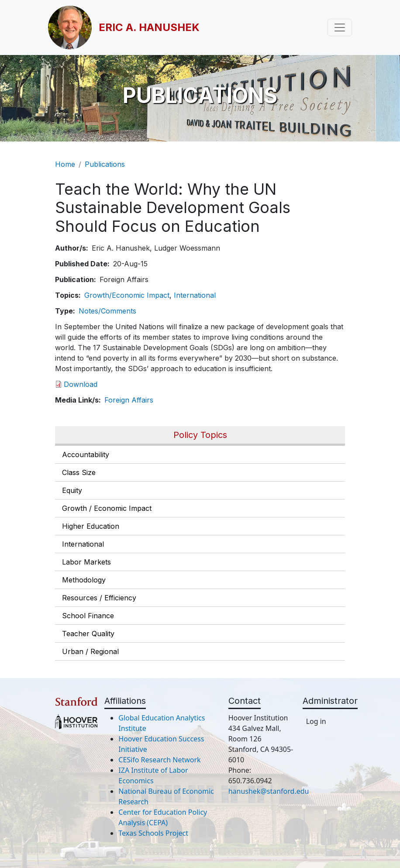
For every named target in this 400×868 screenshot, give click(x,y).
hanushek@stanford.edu (269, 791)
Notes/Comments (107, 311)
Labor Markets (86, 562)
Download (81, 384)
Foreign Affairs (129, 400)
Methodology (84, 580)
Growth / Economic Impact (107, 508)
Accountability (86, 455)
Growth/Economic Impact (127, 295)
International (83, 544)
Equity (72, 490)
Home (65, 164)
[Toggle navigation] (340, 28)
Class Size (79, 472)
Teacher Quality (88, 634)
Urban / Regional (90, 651)
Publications (105, 164)
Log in (316, 721)
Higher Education (91, 526)
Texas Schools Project (153, 833)
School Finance (88, 616)
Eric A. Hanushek (149, 27)
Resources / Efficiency (99, 598)
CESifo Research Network (159, 760)
